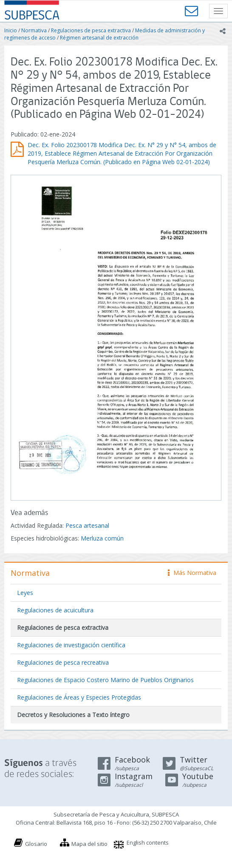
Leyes (25, 593)
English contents (148, 842)
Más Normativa (192, 573)
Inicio (11, 30)
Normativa (34, 30)
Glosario (36, 844)
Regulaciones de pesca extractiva (91, 30)
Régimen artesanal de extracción (99, 38)
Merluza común (102, 538)
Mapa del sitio (89, 844)
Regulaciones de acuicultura (55, 610)
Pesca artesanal (87, 525)
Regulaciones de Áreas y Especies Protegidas (79, 697)
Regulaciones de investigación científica (71, 645)
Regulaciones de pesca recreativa (63, 662)
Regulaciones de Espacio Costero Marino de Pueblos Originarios (105, 680)
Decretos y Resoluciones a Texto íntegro (73, 715)
